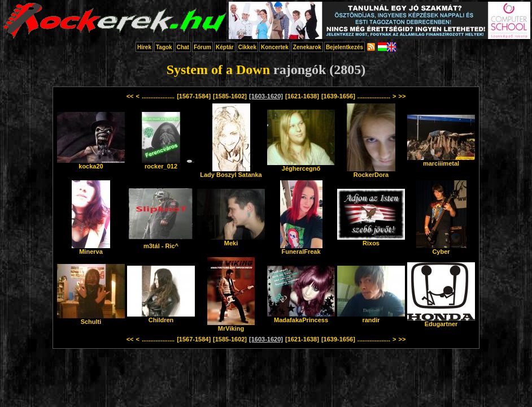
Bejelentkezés (345, 47)
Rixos (371, 240)
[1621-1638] (302, 96)
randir (371, 317)
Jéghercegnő (301, 166)
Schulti (91, 319)
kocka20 (91, 163)
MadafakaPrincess (301, 317)
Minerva (91, 249)
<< (130, 96)
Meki (231, 240)
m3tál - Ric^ (161, 243)
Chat (183, 47)
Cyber (441, 249)
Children (161, 317)
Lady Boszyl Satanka (231, 172)
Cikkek (247, 47)
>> (402, 96)
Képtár (225, 47)
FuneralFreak (301, 249)
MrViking (231, 326)
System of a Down (218, 70)
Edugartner (441, 321)
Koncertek (275, 47)
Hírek (144, 47)
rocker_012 (161, 163)
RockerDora (371, 172)
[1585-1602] (230, 96)
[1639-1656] (338, 96)
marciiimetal (441, 161)
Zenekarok (307, 47)
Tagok (164, 47)
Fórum (202, 47)
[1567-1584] (194, 96)
